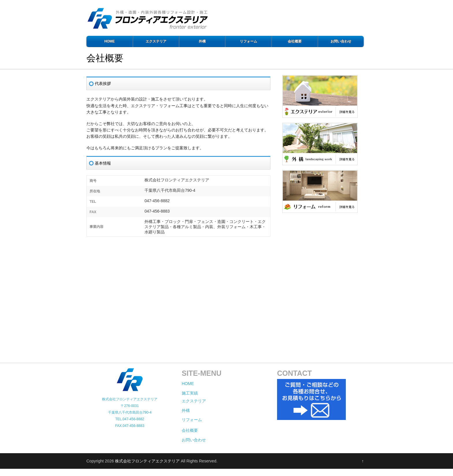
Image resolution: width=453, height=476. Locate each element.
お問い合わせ (341, 41)
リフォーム (248, 41)
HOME (109, 41)
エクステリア (156, 41)
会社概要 (295, 41)
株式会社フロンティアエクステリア (147, 461)
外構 (202, 41)
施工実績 (190, 393)
